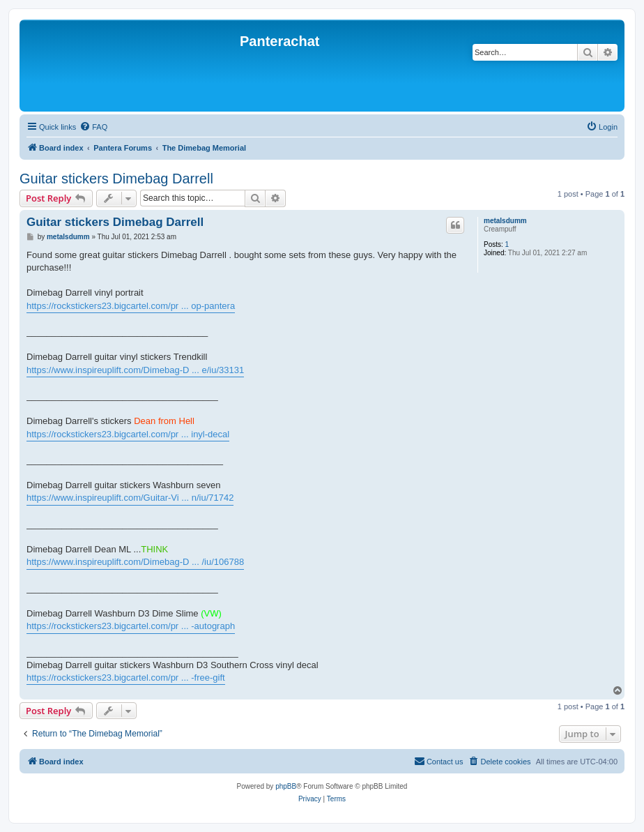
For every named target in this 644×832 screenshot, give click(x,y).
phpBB (286, 786)
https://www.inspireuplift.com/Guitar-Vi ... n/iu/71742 (130, 498)
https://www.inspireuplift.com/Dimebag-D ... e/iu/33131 (135, 370)
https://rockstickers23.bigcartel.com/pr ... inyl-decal (128, 434)
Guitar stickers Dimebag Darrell (116, 179)
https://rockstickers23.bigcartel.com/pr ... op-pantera (131, 306)
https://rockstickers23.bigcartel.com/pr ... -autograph (131, 626)
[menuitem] (93, 127)
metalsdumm (505, 221)
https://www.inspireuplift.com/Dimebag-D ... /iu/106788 (135, 562)
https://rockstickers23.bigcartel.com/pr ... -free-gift (126, 678)
